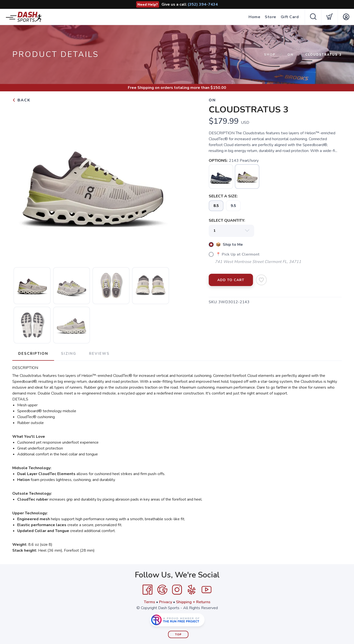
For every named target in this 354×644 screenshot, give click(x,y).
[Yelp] (192, 590)
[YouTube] (206, 590)
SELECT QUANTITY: (227, 220)
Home (254, 17)
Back (21, 100)
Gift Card (290, 17)
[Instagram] (177, 590)
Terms (149, 602)
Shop (270, 55)
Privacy (166, 602)
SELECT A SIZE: (223, 196)
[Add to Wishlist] (261, 280)
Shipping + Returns (193, 602)
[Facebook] (147, 590)
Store (271, 17)
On (290, 55)
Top (178, 635)
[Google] (162, 590)
